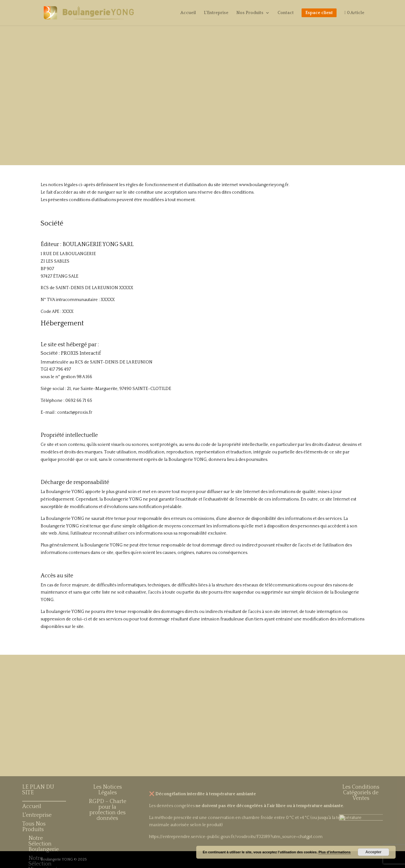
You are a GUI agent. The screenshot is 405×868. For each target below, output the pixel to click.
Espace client (319, 13)
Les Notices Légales (107, 845)
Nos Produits (250, 13)
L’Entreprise (216, 13)
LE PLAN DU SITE (38, 845)
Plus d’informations (335, 852)
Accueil (188, 13)
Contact (286, 13)
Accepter (373, 852)
